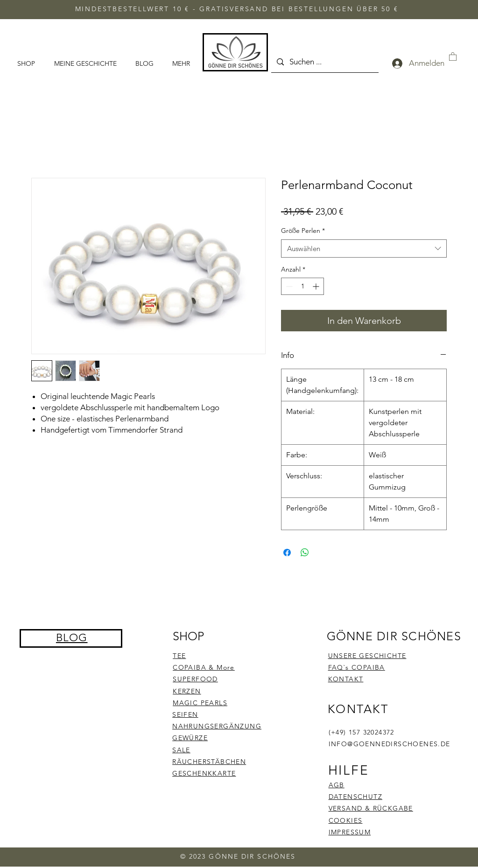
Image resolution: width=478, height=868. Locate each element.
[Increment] (317, 286)
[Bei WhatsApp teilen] (305, 553)
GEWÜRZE (190, 738)
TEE (179, 656)
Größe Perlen (303, 231)
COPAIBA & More (204, 667)
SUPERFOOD (195, 679)
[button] (453, 56)
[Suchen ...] (324, 62)
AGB (337, 785)
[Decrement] (288, 286)
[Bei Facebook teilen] (287, 553)
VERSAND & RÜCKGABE (371, 808)
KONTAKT (346, 679)
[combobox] (364, 248)
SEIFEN (185, 714)
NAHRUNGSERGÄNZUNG (217, 726)
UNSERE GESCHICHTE (367, 656)
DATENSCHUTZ (355, 797)
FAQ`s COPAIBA (357, 667)
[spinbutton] (302, 286)
